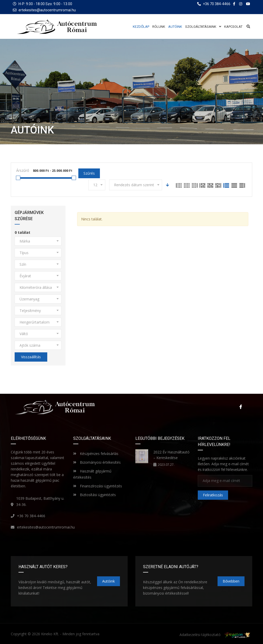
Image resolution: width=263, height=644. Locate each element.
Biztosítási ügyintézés (95, 495)
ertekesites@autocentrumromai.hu (47, 10)
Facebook (241, 407)
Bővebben (231, 581)
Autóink (109, 581)
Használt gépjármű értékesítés (92, 474)
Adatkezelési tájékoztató (200, 635)
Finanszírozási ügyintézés (98, 486)
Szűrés (89, 173)
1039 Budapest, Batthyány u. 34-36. (40, 501)
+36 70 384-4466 (31, 516)
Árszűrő (23, 170)
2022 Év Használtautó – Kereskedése (171, 455)
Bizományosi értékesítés (97, 462)
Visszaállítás (31, 357)
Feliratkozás (213, 495)
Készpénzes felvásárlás (96, 454)
